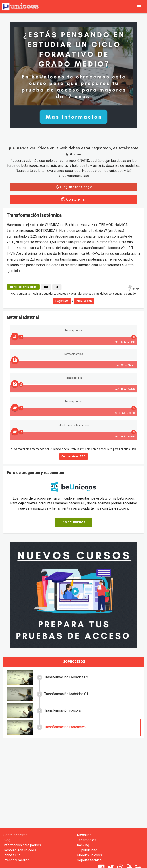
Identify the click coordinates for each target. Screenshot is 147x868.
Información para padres (22, 845)
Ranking (83, 845)
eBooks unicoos (89, 855)
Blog (7, 840)
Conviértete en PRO (73, 456)
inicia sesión (84, 301)
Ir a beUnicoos (73, 522)
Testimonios (87, 840)
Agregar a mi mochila (23, 287)
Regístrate (62, 301)
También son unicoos (20, 850)
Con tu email (74, 199)
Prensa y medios (17, 860)
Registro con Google (74, 187)
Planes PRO (13, 855)
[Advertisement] (73, 773)
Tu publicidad (87, 850)
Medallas (84, 835)
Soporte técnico (89, 860)
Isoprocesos (74, 662)
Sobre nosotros (15, 835)
